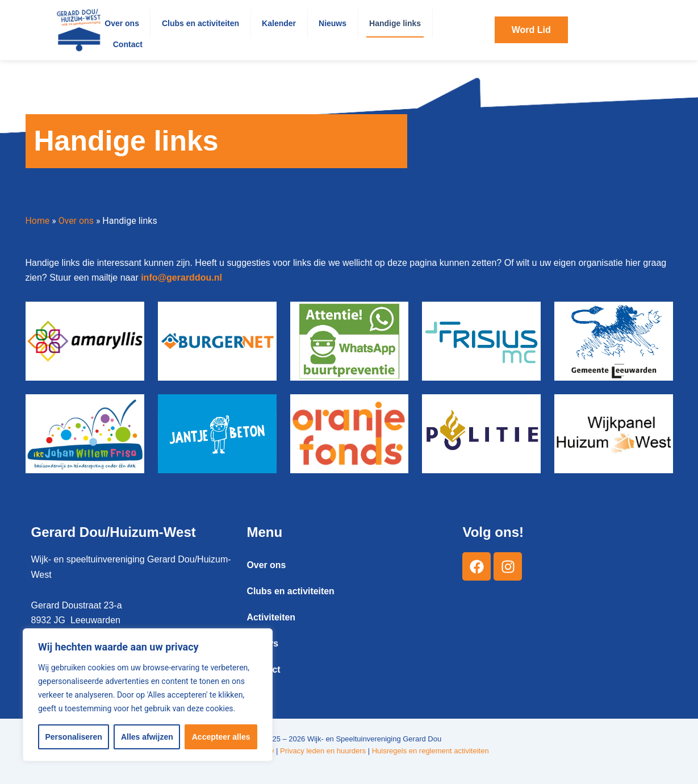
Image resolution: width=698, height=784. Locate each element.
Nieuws (333, 23)
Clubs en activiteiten (200, 23)
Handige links (395, 23)
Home (38, 221)
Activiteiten (271, 617)
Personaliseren (74, 737)
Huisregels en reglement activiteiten (430, 751)
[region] (148, 695)
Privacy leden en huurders (323, 751)
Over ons (122, 23)
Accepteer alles (221, 737)
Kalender (279, 23)
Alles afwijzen (147, 737)
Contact (128, 44)
